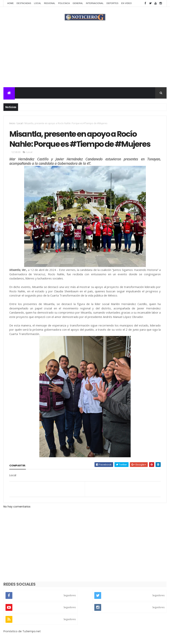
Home (10, 3)
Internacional (95, 3)
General (78, 3)
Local (38, 3)
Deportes (112, 3)
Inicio (12, 123)
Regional (50, 3)
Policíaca (64, 3)
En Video (127, 3)
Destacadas (24, 3)
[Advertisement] (85, 59)
